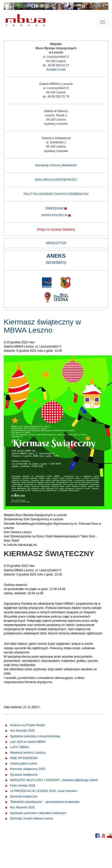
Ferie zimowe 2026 (23, 786)
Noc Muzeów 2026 (22, 807)
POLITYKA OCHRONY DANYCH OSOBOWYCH (56, 194)
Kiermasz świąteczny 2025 (28, 769)
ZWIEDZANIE (55, 208)
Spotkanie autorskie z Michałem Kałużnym (38, 813)
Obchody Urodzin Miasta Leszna (31, 818)
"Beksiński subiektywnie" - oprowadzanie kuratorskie (45, 802)
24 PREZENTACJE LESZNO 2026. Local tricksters (44, 791)
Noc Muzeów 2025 (22, 731)
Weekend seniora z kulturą (28, 753)
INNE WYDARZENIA (24, 758)
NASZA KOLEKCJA (54, 215)
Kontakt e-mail (56, 70)
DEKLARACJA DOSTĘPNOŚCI (56, 180)
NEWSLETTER (56, 243)
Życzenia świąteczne (24, 775)
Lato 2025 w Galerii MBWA (28, 742)
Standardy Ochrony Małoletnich (56, 165)
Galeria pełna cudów (24, 764)
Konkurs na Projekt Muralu (28, 725)
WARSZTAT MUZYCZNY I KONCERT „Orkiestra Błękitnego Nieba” (54, 780)
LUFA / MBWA (19, 747)
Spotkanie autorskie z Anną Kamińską (35, 736)
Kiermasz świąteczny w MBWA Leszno (42, 326)
